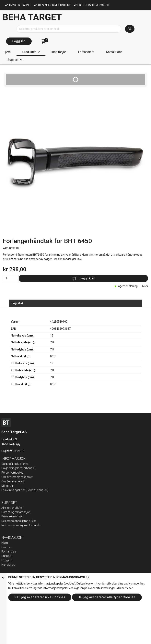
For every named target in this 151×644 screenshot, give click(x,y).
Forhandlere (86, 52)
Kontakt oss (114, 52)
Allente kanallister (12, 508)
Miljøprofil (7, 486)
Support (13, 60)
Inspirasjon (59, 52)
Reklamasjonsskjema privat (19, 521)
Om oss (6, 547)
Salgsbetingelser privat (15, 464)
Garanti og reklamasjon (16, 512)
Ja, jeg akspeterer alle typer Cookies (107, 597)
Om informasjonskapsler (17, 477)
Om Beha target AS (13, 481)
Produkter (29, 52)
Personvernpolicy (12, 473)
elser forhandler (26, 468)
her (142, 584)
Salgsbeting (9, 468)
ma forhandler (33, 525)
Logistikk (18, 303)
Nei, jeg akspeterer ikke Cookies (40, 597)
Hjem (7, 52)
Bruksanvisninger (12, 516)
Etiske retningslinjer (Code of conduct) (25, 490)
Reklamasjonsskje (13, 525)
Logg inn (19, 41)
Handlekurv (8, 565)
